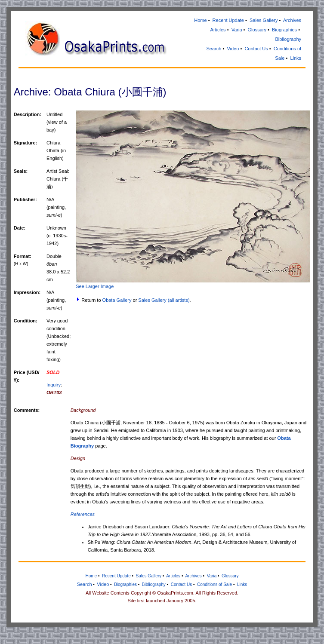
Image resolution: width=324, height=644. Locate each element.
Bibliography (289, 39)
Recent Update (228, 20)
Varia (237, 30)
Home (200, 20)
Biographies (284, 30)
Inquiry (54, 385)
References (83, 514)
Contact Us (256, 49)
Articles (218, 30)
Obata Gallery (117, 300)
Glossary (257, 30)
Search (214, 49)
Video (233, 49)
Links (296, 58)
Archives (292, 20)
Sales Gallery (264, 20)
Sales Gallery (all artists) (164, 300)
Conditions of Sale (214, 584)
